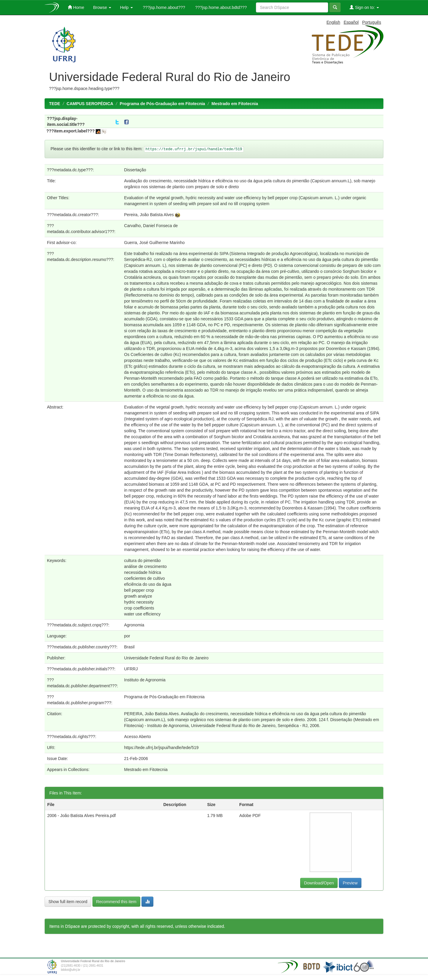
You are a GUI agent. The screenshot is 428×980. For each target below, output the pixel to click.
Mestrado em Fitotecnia (235, 104)
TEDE (55, 104)
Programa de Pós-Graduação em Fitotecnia (162, 104)
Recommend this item (116, 902)
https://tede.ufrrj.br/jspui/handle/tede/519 (162, 748)
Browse (102, 7)
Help (126, 7)
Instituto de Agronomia (145, 680)
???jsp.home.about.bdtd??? (220, 7)
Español (351, 22)
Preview (350, 883)
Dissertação (135, 170)
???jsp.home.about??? (163, 7)
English (333, 22)
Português (372, 22)
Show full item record (68, 902)
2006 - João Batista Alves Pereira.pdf (81, 816)
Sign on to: (364, 7)
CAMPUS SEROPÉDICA (90, 104)
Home (76, 7)
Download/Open (319, 883)
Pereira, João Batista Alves (149, 215)
